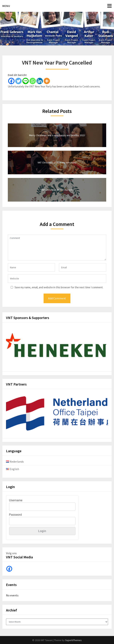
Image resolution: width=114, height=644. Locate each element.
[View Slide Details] (57, 348)
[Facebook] (11, 81)
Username (16, 500)
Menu (6, 6)
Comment (57, 248)
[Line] (26, 81)
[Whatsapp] (33, 81)
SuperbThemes (73, 640)
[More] (47, 81)
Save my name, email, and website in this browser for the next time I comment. (59, 287)
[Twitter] (18, 81)
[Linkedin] (40, 81)
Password (15, 515)
